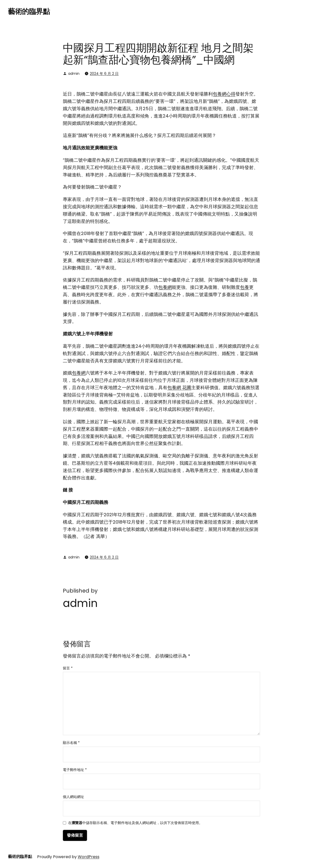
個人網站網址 (73, 797)
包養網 (165, 287)
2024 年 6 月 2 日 (104, 74)
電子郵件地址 (75, 770)
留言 (68, 668)
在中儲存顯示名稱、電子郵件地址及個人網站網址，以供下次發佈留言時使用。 (135, 823)
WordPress (89, 857)
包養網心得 (224, 94)
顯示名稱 (71, 743)
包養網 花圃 (179, 388)
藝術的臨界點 (29, 11)
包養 (245, 287)
